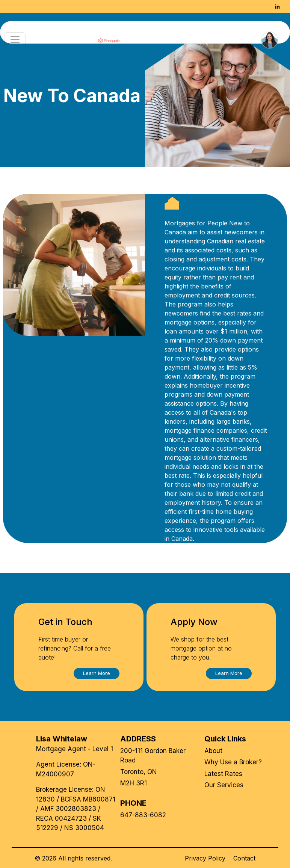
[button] (97, 673)
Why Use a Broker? (233, 762)
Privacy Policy (205, 858)
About (213, 751)
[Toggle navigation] (15, 40)
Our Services (224, 785)
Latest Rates (223, 774)
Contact (244, 858)
